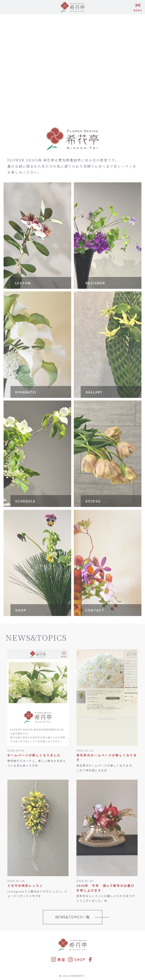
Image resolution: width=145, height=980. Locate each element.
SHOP (76, 959)
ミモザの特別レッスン (25, 886)
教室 (58, 959)
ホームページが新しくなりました (34, 755)
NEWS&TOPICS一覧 (72, 917)
